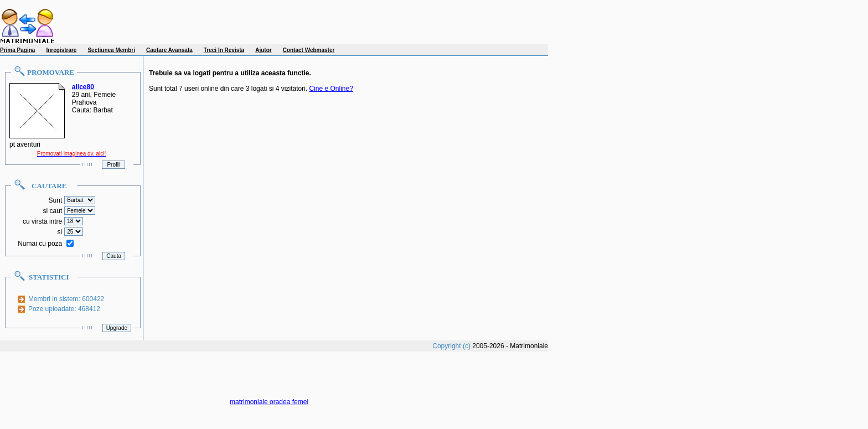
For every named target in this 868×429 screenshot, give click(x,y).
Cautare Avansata (169, 50)
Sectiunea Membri (111, 50)
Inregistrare (61, 50)
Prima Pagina (17, 50)
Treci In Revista (224, 50)
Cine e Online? (331, 89)
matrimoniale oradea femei (269, 402)
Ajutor (263, 50)
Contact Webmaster (309, 50)
